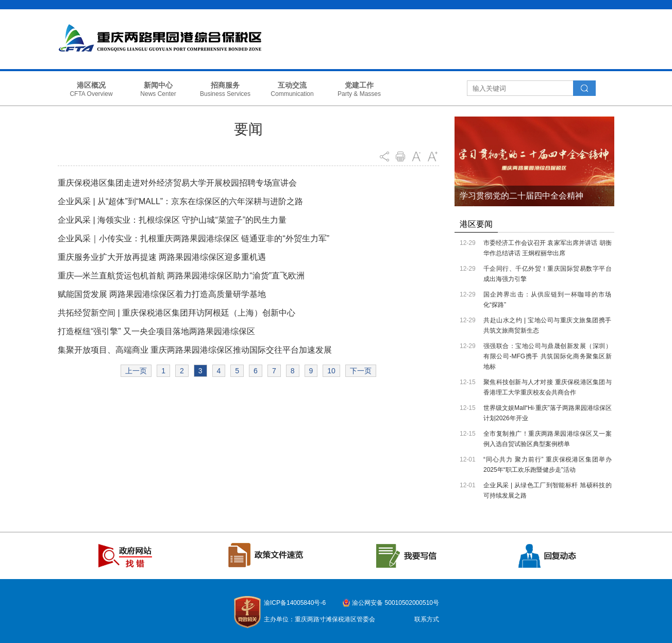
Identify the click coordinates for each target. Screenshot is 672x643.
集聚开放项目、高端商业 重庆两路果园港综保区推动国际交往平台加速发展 (195, 350)
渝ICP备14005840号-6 (295, 603)
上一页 (136, 371)
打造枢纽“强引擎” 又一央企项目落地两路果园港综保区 (156, 331)
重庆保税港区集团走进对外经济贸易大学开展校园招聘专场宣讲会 (177, 183)
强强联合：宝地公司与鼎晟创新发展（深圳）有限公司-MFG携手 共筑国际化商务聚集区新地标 (548, 356)
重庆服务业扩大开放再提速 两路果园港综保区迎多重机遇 (162, 257)
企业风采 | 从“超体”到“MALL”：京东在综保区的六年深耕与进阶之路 (180, 201)
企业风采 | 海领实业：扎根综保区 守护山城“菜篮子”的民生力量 (172, 220)
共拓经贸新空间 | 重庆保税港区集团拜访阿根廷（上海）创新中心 (177, 313)
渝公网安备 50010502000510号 (396, 603)
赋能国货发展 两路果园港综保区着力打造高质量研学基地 (162, 294)
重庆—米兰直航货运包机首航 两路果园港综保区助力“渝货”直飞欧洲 (181, 276)
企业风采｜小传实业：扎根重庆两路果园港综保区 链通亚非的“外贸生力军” (194, 238)
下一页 (361, 371)
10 (331, 371)
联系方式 (427, 619)
